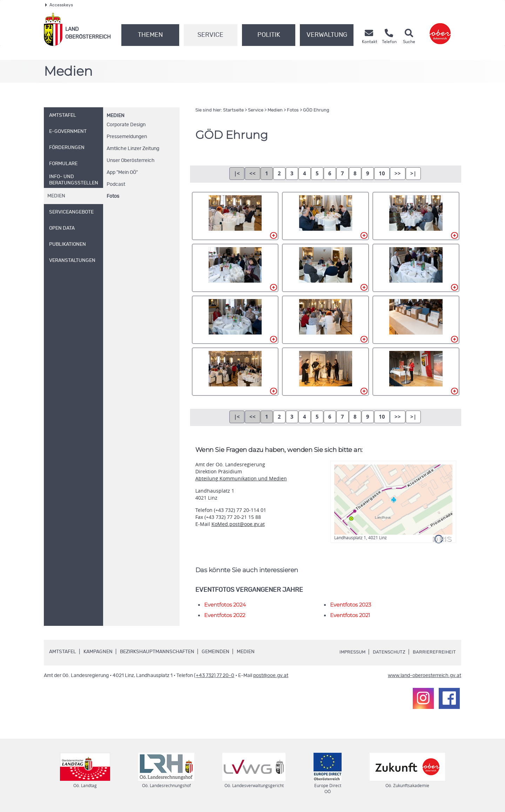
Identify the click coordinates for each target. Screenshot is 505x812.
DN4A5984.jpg (235, 372)
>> (398, 173)
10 (382, 173)
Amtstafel (63, 652)
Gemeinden (216, 652)
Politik (269, 35)
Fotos (113, 196)
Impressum (349, 652)
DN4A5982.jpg (325, 320)
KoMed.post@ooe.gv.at (238, 524)
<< (252, 173)
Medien (116, 116)
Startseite (233, 110)
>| (413, 173)
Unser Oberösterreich (131, 161)
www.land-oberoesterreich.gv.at (425, 676)
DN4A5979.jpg (235, 320)
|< (237, 173)
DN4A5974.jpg (235, 268)
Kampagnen (98, 652)
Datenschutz (388, 652)
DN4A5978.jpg (416, 268)
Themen (150, 35)
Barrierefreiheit (434, 652)
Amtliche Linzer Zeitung (133, 149)
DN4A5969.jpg (325, 216)
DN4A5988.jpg (416, 372)
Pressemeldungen (127, 137)
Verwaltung (327, 35)
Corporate (126, 125)
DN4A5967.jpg (235, 216)
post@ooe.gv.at (271, 676)
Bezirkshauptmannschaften (157, 652)
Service (210, 35)
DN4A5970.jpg (416, 216)
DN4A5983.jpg (416, 320)
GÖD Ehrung (316, 110)
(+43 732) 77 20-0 (214, 676)
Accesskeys (59, 5)
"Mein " (122, 172)
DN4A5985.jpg (325, 372)
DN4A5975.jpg (325, 268)
